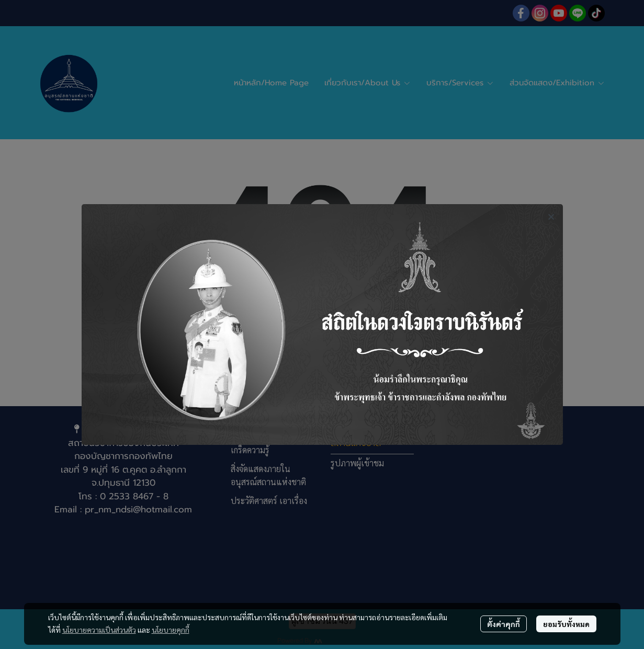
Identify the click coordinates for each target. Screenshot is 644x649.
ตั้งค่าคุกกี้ (504, 624)
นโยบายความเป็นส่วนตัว (99, 630)
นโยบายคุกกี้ (171, 630)
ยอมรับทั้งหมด (566, 624)
